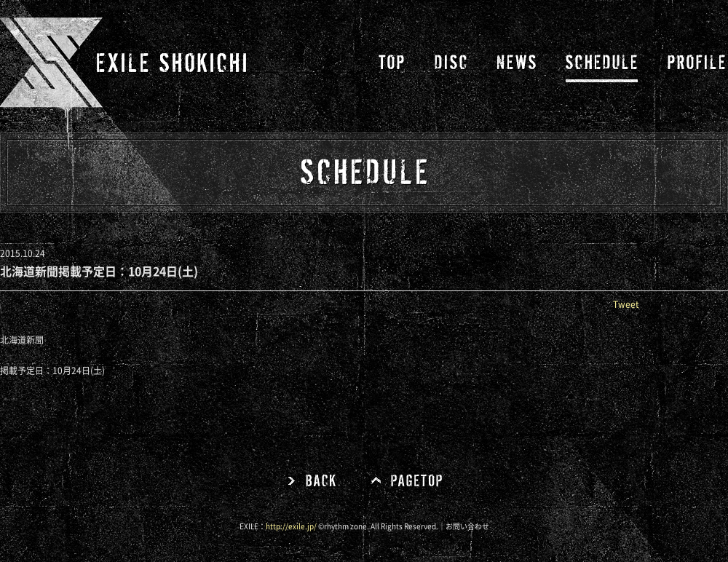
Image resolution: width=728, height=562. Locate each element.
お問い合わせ (467, 526)
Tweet (626, 304)
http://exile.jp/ (291, 526)
